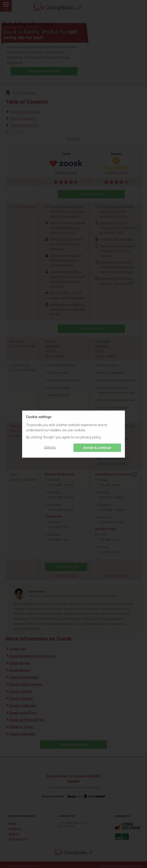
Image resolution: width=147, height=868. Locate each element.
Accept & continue (97, 448)
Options (50, 447)
